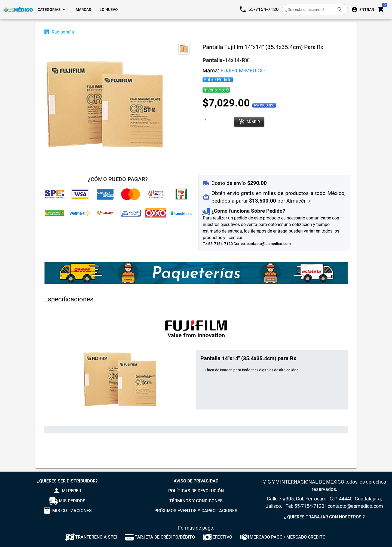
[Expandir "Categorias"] (52, 10)
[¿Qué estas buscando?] (310, 10)
